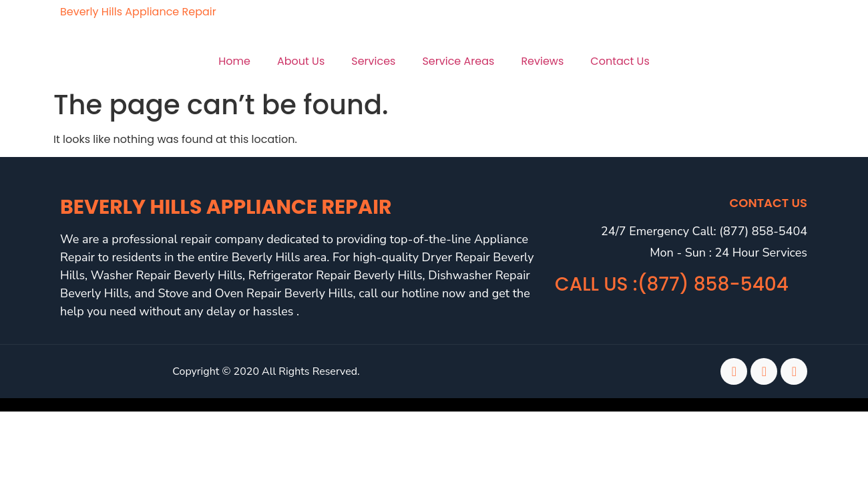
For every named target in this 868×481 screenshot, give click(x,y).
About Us (301, 61)
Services (373, 61)
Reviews (542, 61)
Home (234, 61)
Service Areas (458, 61)
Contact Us (620, 61)
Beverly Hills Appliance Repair (138, 12)
